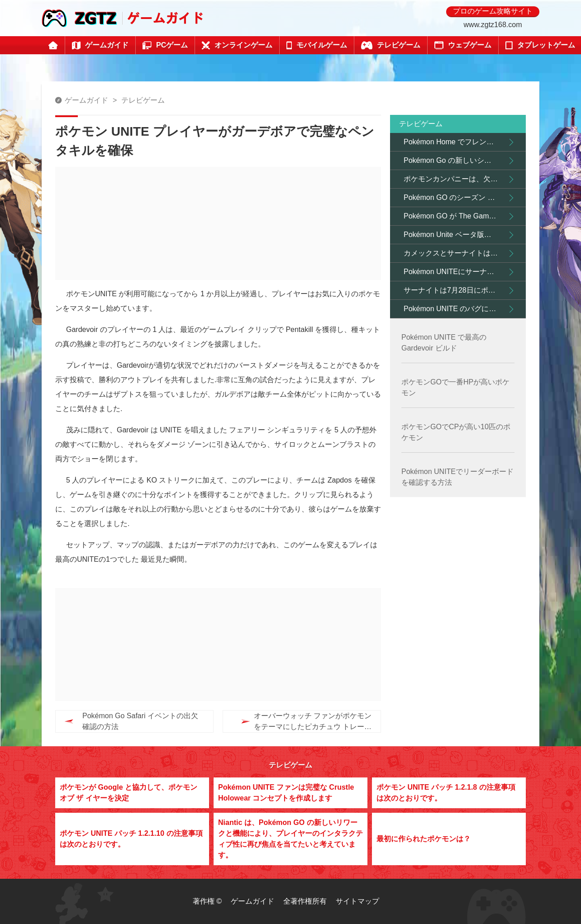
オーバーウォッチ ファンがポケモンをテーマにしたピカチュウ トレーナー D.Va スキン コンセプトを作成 (295, 722)
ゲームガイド (86, 100)
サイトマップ (357, 901)
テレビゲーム (143, 100)
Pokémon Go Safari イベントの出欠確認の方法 (140, 721)
